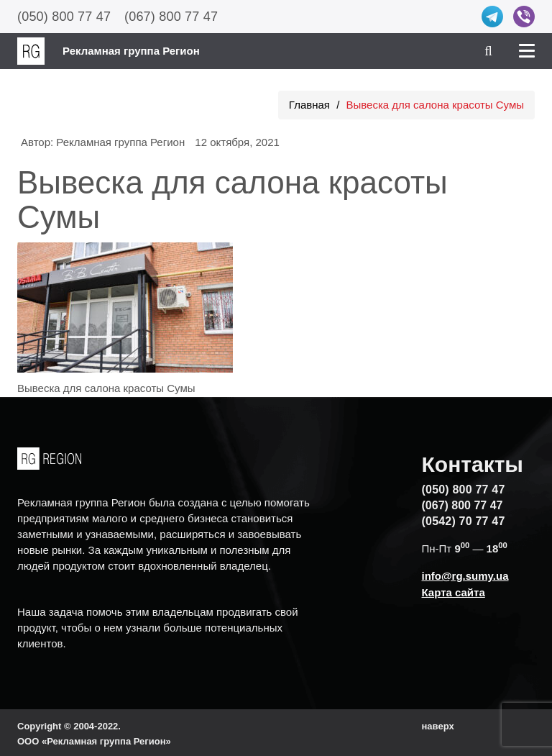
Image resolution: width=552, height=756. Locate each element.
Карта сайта (454, 592)
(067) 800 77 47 (171, 17)
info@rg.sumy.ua (465, 576)
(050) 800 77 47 (64, 17)
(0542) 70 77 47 (464, 521)
